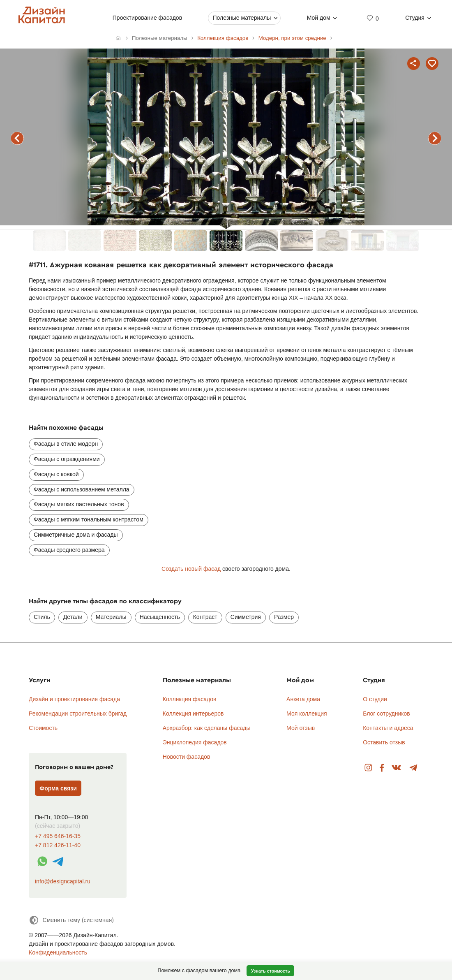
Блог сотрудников (386, 714)
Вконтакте (397, 768)
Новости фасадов (187, 757)
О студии (375, 699)
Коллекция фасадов (190, 699)
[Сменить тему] (71, 920)
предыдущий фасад (17, 138)
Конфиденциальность (58, 952)
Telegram (414, 768)
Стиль (42, 617)
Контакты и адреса (388, 728)
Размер (284, 617)
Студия (415, 18)
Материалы (111, 617)
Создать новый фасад (191, 569)
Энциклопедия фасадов (195, 742)
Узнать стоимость (271, 971)
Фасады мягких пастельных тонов (79, 504)
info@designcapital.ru (63, 881)
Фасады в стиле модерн (66, 444)
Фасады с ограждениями (67, 459)
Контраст (205, 617)
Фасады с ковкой (56, 474)
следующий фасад (435, 138)
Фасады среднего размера (69, 550)
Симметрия (246, 617)
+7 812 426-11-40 (58, 845)
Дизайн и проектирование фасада (74, 699)
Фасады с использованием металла (82, 489)
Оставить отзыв (384, 742)
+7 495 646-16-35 (58, 836)
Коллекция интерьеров (193, 714)
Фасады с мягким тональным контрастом (89, 519)
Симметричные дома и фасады (76, 535)
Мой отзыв (301, 728)
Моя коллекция (307, 714)
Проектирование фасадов (147, 18)
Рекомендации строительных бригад (78, 714)
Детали (73, 617)
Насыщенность (160, 617)
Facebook (382, 768)
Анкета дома (303, 699)
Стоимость (43, 728)
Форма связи (58, 788)
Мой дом (319, 18)
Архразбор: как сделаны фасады (207, 728)
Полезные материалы (242, 18)
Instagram (368, 768)
